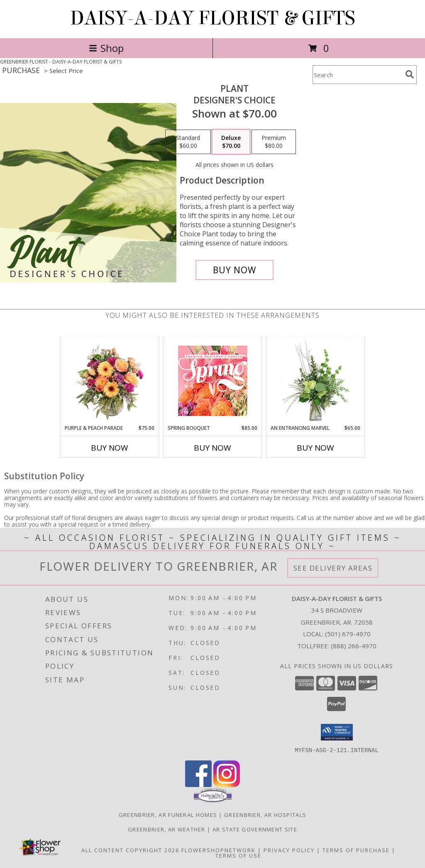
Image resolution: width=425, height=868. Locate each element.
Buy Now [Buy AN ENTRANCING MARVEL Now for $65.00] (315, 448)
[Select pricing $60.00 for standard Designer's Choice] (188, 142)
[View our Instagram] (227, 784)
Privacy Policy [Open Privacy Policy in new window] (289, 850)
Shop (106, 48)
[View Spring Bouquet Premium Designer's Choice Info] (213, 381)
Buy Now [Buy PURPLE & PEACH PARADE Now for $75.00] (110, 448)
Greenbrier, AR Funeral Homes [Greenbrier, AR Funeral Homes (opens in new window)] (168, 814)
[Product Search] (357, 75)
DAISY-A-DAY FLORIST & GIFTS (213, 18)
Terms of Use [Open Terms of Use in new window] (238, 855)
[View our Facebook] (198, 784)
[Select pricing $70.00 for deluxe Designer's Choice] (231, 142)
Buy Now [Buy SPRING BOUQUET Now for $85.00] (212, 448)
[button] (337, 732)
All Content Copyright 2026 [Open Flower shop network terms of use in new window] (130, 850)
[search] (410, 74)
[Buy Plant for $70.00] (234, 270)
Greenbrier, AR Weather (167, 829)
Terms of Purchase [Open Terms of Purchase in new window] (356, 850)
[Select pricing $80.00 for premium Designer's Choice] (274, 142)
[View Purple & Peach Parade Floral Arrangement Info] (110, 380)
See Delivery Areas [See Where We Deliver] (333, 568)
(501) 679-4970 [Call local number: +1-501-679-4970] (348, 634)
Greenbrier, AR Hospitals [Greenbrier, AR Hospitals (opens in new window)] (265, 814)
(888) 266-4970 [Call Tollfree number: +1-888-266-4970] (354, 646)
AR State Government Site (255, 829)
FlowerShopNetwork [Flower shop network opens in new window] (219, 850)
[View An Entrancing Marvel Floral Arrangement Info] (316, 380)
